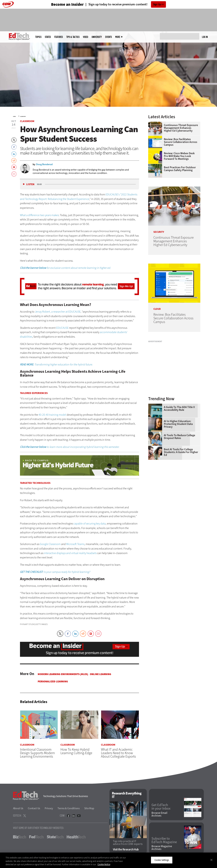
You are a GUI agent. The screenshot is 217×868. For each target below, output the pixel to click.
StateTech (55, 837)
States (48, 37)
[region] (108, 860)
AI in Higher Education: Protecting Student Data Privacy (178, 424)
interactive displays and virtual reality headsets (70, 553)
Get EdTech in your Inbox (161, 807)
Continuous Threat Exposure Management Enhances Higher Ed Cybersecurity (181, 128)
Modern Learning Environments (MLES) (63, 674)
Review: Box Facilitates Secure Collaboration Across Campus (181, 142)
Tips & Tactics (73, 37)
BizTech (20, 837)
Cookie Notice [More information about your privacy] (104, 864)
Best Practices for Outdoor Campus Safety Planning (180, 169)
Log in (205, 37)
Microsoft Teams (75, 544)
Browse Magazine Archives (162, 848)
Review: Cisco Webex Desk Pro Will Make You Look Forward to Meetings (179, 156)
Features (58, 37)
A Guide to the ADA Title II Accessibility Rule (179, 409)
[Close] (211, 860)
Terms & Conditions (69, 808)
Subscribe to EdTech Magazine (164, 840)
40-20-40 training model (52, 415)
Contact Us (34, 808)
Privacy (49, 808)
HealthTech (76, 837)
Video (85, 37)
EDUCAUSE (62, 328)
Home (14, 116)
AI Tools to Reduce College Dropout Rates (179, 437)
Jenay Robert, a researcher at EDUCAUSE (58, 312)
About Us (18, 808)
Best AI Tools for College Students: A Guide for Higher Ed (181, 452)
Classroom (23, 116)
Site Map (89, 808)
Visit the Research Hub (126, 849)
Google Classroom (50, 544)
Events (108, 37)
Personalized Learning (53, 681)
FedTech (36, 837)
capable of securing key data (90, 524)
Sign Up (157, 4)
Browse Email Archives (159, 814)
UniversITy (97, 37)
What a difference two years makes (39, 215)
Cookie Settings (162, 860)
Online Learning (101, 674)
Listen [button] (30, 184)
